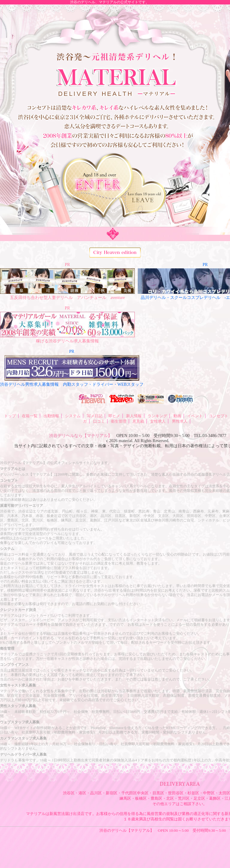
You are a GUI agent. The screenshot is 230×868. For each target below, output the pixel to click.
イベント (195, 416)
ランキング (157, 416)
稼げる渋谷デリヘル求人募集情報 (67, 341)
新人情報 (134, 416)
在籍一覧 (30, 416)
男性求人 (180, 421)
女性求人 (158, 421)
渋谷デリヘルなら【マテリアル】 (81, 436)
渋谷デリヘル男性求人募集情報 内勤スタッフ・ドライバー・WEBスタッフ (72, 384)
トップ (10, 416)
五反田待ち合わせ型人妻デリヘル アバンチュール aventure (67, 298)
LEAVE (141, 203)
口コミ (99, 421)
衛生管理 (119, 421)
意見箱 (138, 421)
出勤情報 (51, 416)
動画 (177, 416)
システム (73, 416)
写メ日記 (95, 416)
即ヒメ (114, 416)
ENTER (125, 181)
